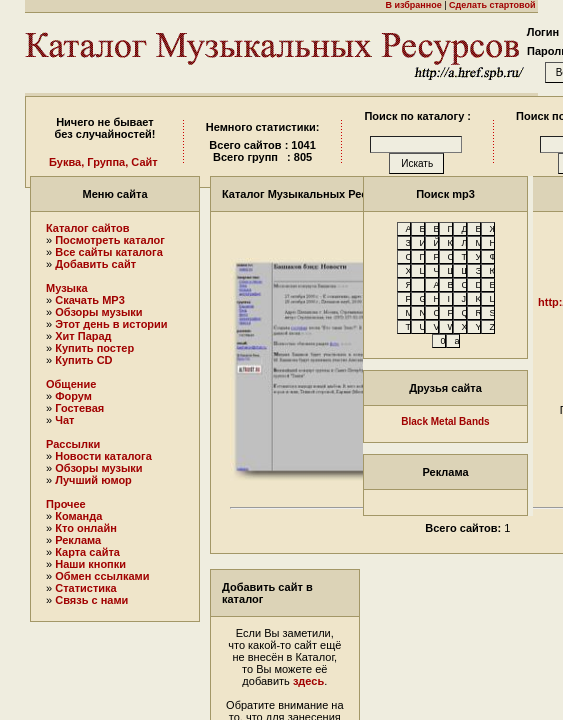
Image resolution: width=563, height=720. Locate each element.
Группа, (107, 162)
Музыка (67, 288)
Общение (71, 384)
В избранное (413, 5)
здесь (308, 681)
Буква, (66, 162)
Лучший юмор (93, 480)
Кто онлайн (86, 528)
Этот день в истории (111, 324)
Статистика (86, 588)
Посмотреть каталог (110, 240)
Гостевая (79, 408)
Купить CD (83, 360)
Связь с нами (91, 600)
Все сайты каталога (109, 252)
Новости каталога (103, 456)
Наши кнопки (90, 564)
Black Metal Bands (445, 421)
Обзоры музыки (98, 312)
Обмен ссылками (102, 576)
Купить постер (94, 348)
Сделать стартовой (492, 5)
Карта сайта (87, 552)
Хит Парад (83, 336)
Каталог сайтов (88, 228)
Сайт (144, 162)
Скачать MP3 (90, 300)
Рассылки (73, 444)
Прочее (66, 504)
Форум (73, 396)
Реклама (78, 540)
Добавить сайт (95, 264)
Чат (64, 420)
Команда (78, 516)
